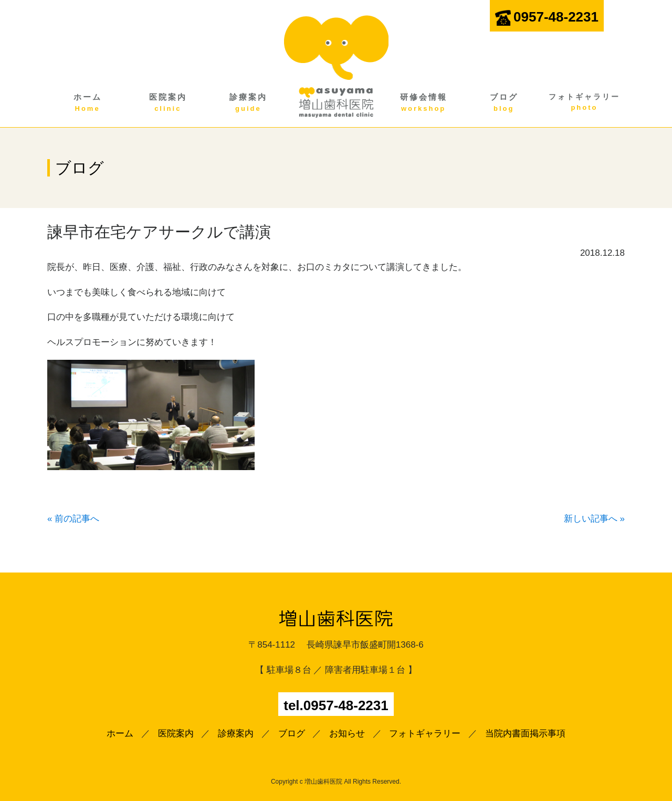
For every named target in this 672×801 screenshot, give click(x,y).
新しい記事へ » (594, 519)
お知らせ (347, 734)
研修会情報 (423, 103)
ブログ (504, 103)
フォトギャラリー (584, 103)
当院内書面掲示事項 (525, 734)
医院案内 (168, 103)
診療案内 (248, 103)
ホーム (87, 103)
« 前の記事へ (73, 519)
